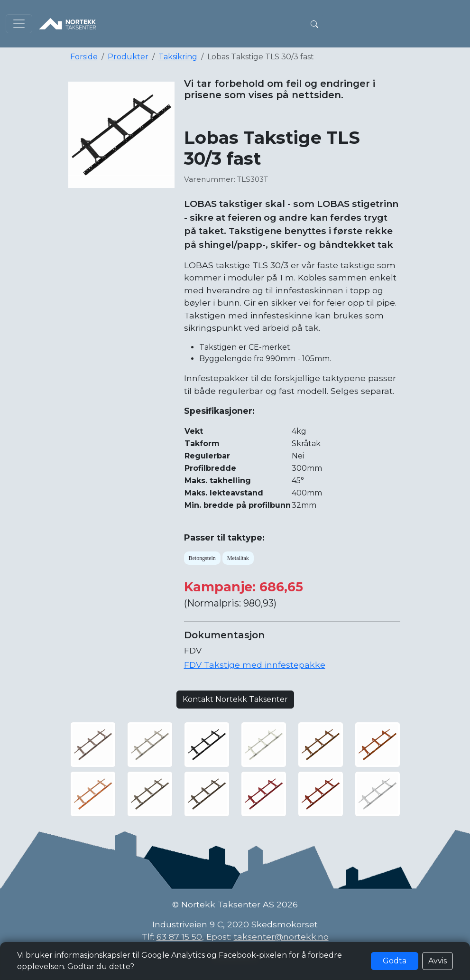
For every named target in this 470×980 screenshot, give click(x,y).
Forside (84, 57)
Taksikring (178, 57)
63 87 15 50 (179, 937)
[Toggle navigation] (19, 24)
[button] (314, 24)
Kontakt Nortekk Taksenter (235, 699)
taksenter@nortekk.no (281, 937)
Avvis (438, 961)
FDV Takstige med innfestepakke (255, 665)
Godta (395, 961)
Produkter (128, 57)
